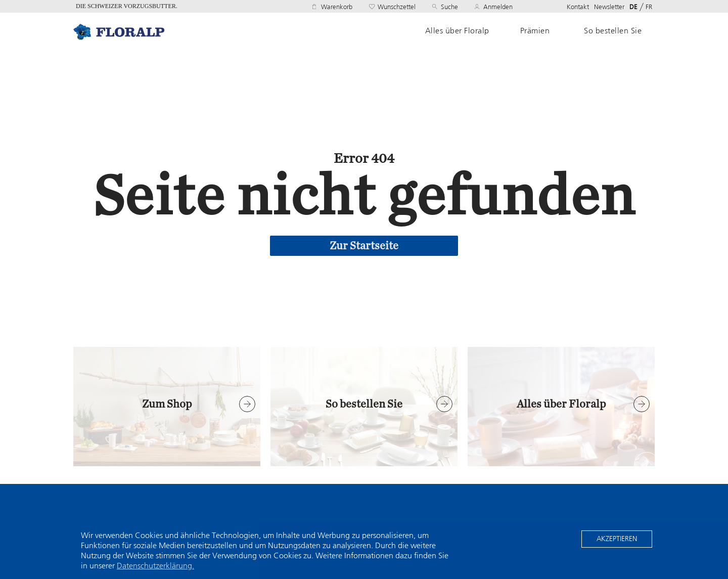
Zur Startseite (364, 246)
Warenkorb (337, 7)
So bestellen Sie (613, 31)
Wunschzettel (397, 7)
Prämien (535, 31)
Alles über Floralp (457, 31)
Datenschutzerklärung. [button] (155, 566)
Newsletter (609, 7)
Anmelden (498, 7)
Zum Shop (167, 404)
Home (119, 32)
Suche (449, 7)
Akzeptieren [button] (617, 539)
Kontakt (578, 7)
